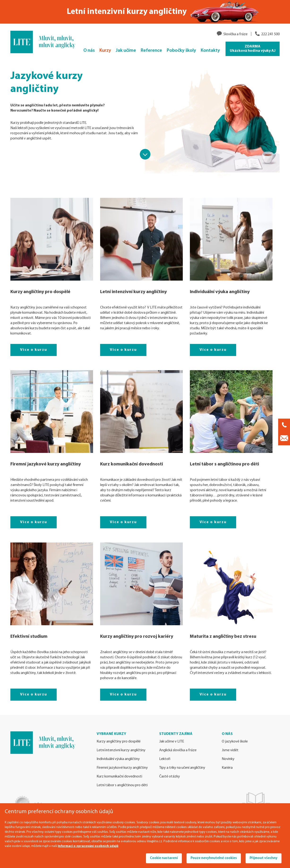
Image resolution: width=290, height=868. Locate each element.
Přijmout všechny (264, 858)
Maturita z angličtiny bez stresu (223, 637)
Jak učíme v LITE (172, 742)
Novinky (228, 759)
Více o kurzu (34, 350)
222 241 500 (270, 34)
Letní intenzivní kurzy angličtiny (133, 292)
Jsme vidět (230, 750)
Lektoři (165, 759)
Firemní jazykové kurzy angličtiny (46, 464)
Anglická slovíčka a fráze (178, 750)
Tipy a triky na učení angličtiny (182, 768)
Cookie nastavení (164, 858)
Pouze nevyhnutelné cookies (214, 858)
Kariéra (227, 768)
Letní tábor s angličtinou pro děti (224, 464)
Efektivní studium (29, 637)
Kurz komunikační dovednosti (132, 464)
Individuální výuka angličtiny (220, 292)
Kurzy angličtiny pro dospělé (40, 292)
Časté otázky (170, 777)
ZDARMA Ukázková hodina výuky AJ (253, 49)
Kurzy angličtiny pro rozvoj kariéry (137, 637)
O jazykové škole (235, 742)
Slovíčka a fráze (235, 34)
